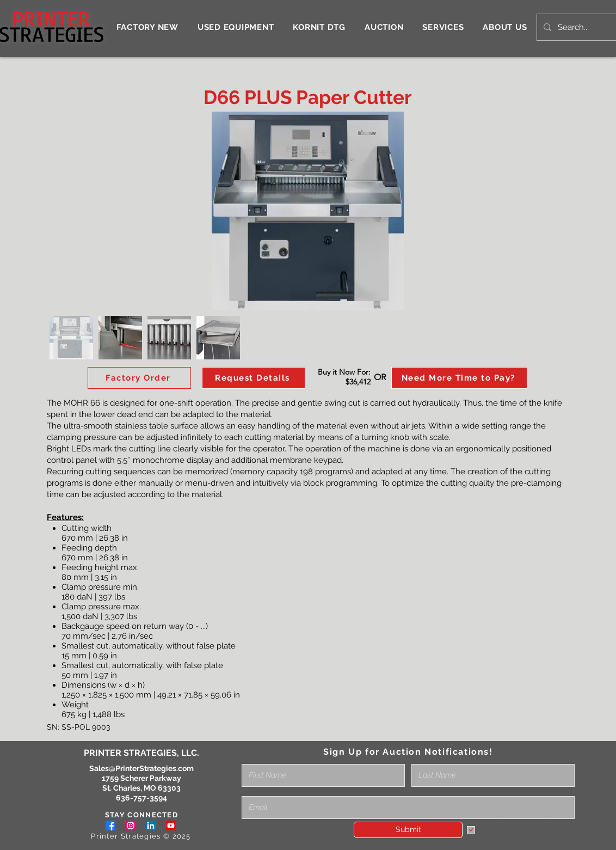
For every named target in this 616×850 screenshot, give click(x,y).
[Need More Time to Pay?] (459, 378)
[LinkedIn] (151, 825)
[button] (254, 378)
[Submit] (408, 830)
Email (252, 792)
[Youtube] (171, 825)
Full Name (260, 760)
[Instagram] (131, 825)
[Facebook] (110, 825)
